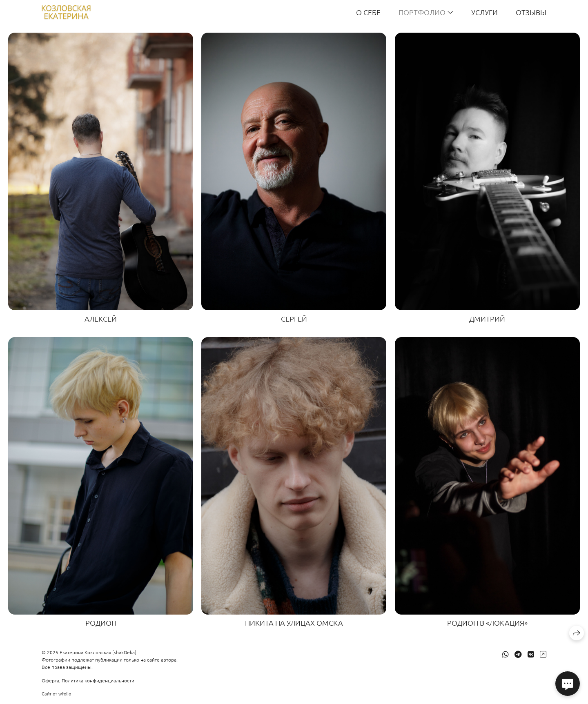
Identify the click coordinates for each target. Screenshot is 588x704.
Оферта (50, 680)
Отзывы (531, 12)
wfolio (65, 693)
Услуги (484, 12)
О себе (368, 12)
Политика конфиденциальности (98, 680)
